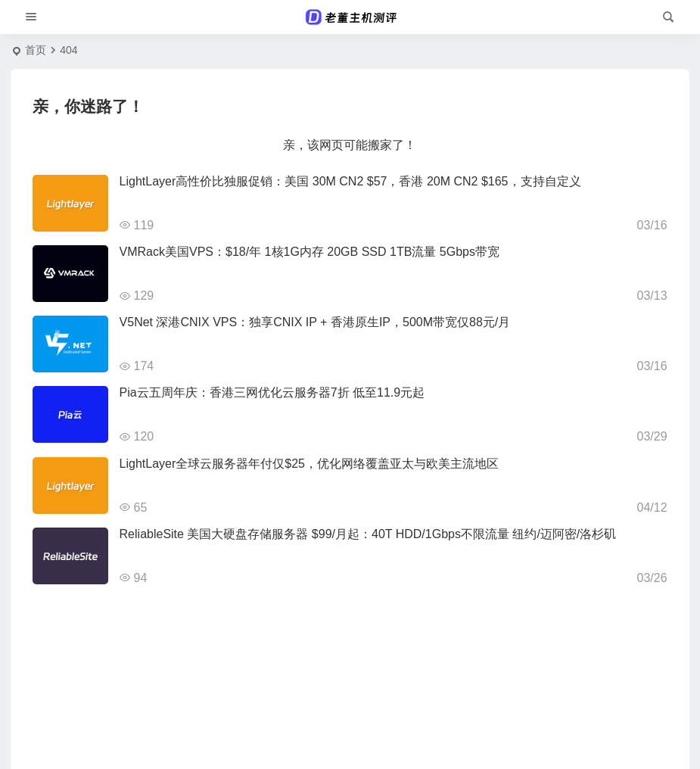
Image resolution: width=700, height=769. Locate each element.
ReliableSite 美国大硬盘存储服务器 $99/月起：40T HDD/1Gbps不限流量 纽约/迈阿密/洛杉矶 (368, 534)
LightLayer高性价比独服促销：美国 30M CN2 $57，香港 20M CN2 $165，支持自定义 (350, 181)
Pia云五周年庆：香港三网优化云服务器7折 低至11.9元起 (272, 392)
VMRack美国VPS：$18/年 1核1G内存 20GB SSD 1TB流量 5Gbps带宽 (310, 252)
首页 (36, 50)
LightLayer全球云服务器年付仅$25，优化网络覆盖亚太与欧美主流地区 (309, 464)
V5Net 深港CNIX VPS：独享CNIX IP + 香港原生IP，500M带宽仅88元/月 (315, 322)
